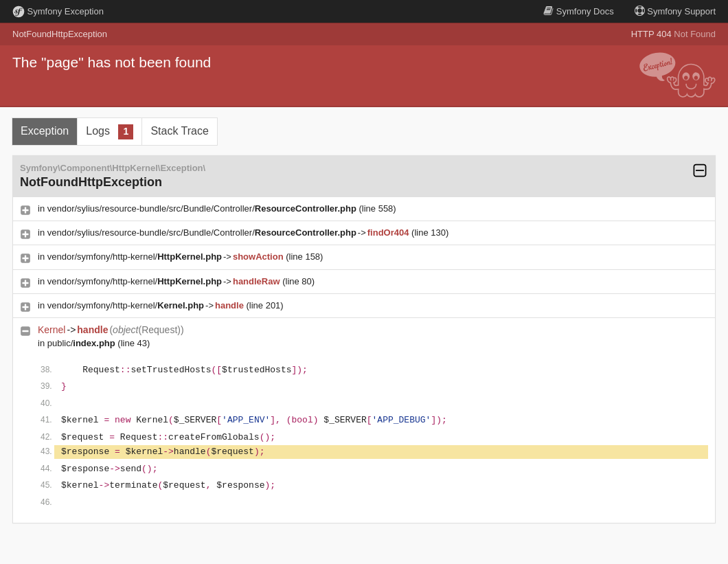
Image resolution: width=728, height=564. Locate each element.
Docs (578, 11)
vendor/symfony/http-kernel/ (135, 257)
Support (675, 11)
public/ (81, 343)
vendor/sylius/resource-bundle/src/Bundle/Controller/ (202, 208)
